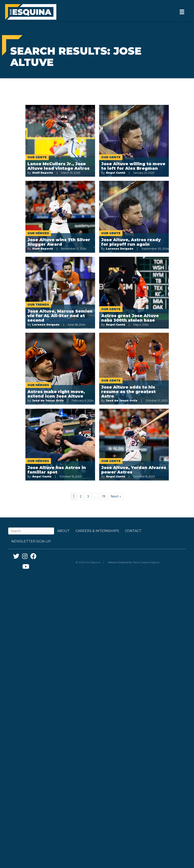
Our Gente (37, 157)
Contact (133, 531)
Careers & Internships (97, 531)
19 (104, 496)
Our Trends (38, 305)
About (63, 531)
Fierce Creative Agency (146, 562)
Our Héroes (38, 233)
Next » (116, 496)
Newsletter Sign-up (31, 541)
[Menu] (182, 12)
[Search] (31, 531)
